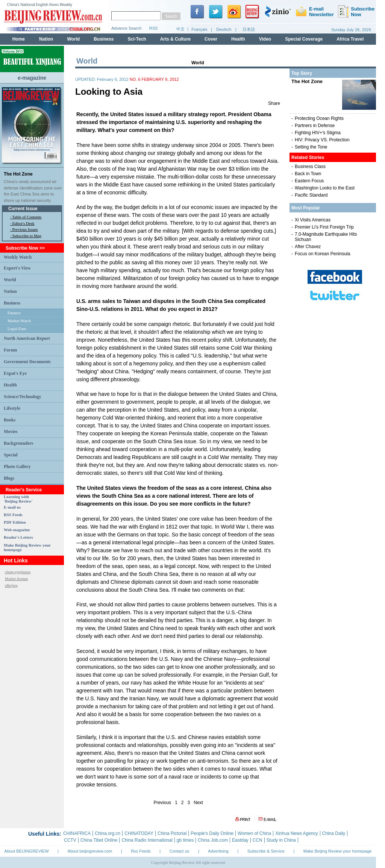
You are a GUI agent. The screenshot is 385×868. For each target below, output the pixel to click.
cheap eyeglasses (18, 572)
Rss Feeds (141, 851)
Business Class (310, 167)
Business (12, 303)
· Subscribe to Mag (26, 236)
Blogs (9, 478)
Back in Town (308, 174)
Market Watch (19, 321)
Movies (11, 432)
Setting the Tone (311, 147)
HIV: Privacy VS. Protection (322, 140)
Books (10, 420)
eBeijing (11, 585)
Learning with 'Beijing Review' (18, 499)
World (10, 280)
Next (198, 803)
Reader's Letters (18, 537)
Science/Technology (23, 397)
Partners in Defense (315, 126)
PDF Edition (15, 522)
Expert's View (17, 268)
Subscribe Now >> (25, 248)
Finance (14, 313)
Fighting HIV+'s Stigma (318, 133)
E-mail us (12, 507)
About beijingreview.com (90, 851)
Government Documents (27, 362)
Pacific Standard (311, 195)
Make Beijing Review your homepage (338, 851)
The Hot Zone (18, 174)
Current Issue (23, 209)
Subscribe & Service (266, 851)
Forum (10, 350)
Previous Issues (25, 229)
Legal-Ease (17, 329)
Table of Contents (27, 217)
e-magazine (32, 78)
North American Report (27, 338)
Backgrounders (18, 443)
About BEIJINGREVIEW (27, 851)
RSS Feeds (13, 515)
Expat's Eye (15, 373)
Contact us (180, 851)
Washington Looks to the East (325, 188)
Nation (10, 291)
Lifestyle (12, 408)
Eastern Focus (309, 181)
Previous (162, 803)
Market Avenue (16, 579)
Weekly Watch (18, 257)
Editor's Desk (23, 223)
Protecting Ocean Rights (319, 118)
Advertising (218, 851)
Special (11, 455)
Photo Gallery (17, 467)
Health (10, 385)
